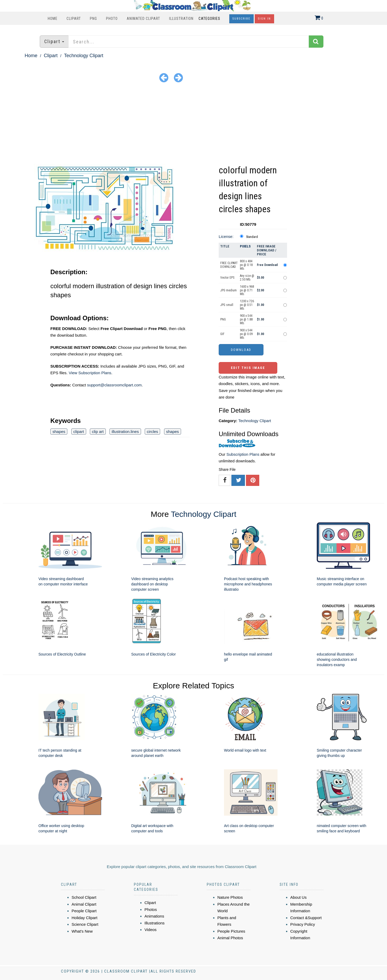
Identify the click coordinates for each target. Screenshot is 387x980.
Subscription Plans (243, 454)
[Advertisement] (193, 124)
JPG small (227, 305)
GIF (222, 334)
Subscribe (241, 19)
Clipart (74, 19)
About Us (298, 897)
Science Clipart (85, 924)
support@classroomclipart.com (114, 385)
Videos (151, 930)
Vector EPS (227, 278)
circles (153, 432)
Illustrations (155, 923)
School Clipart (84, 897)
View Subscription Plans (90, 373)
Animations (154, 916)
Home (53, 19)
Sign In (264, 19)
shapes (59, 432)
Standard (252, 237)
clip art (98, 432)
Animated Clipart (143, 19)
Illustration (181, 19)
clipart (79, 432)
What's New (82, 931)
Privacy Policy (303, 924)
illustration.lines (125, 432)
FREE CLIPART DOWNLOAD (229, 265)
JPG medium (228, 290)
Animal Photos (230, 938)
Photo (112, 19)
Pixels (245, 246)
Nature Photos (230, 897)
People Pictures (231, 931)
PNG (93, 19)
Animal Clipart (84, 904)
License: (226, 236)
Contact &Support (306, 918)
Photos (151, 909)
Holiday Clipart (85, 918)
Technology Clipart (83, 56)
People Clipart (84, 911)
